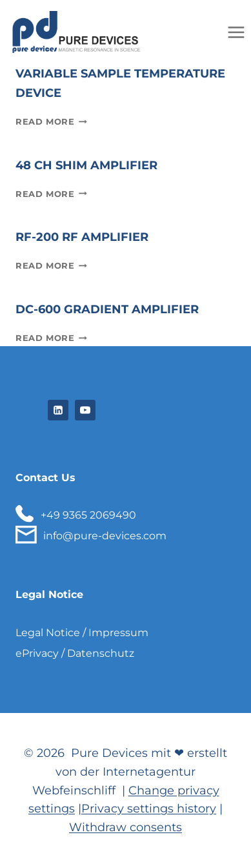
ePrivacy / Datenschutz (75, 653)
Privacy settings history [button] (149, 809)
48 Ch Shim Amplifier (86, 165)
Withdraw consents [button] (126, 827)
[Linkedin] (58, 410)
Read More (51, 122)
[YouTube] (85, 410)
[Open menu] (236, 32)
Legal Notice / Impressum (82, 633)
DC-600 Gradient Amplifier (107, 309)
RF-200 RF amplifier (82, 237)
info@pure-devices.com (105, 536)
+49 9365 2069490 (88, 515)
